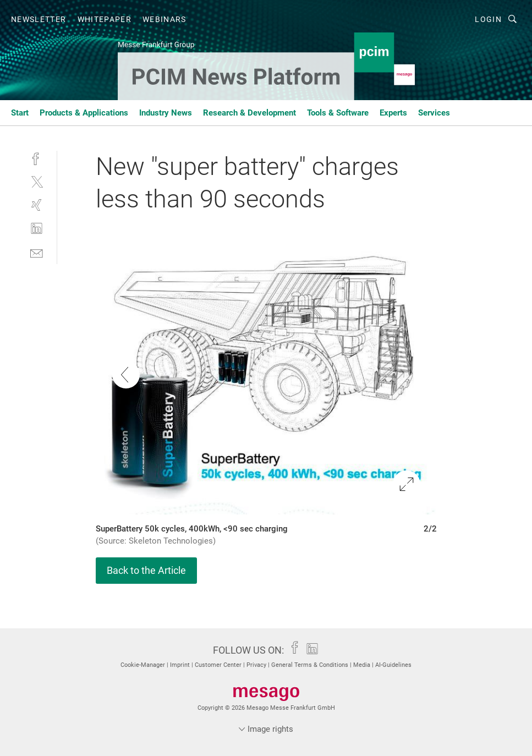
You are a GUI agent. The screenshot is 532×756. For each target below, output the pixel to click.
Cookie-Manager (144, 665)
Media (363, 665)
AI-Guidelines (393, 665)
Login (488, 19)
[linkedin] (37, 229)
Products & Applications (84, 113)
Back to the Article (146, 570)
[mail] (37, 252)
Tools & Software (338, 113)
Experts (393, 113)
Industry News (166, 113)
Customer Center (219, 665)
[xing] (37, 205)
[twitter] (37, 181)
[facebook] (37, 158)
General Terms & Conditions (311, 665)
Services (434, 113)
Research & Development (249, 113)
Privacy (257, 665)
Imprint (181, 665)
